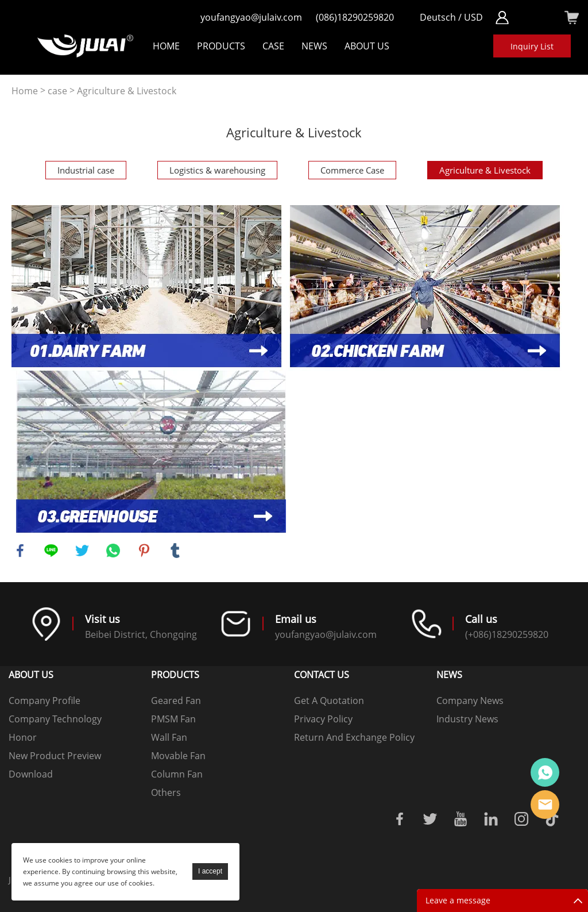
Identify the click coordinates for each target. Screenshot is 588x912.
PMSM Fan (173, 719)
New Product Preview (55, 756)
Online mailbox (545, 805)
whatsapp (113, 551)
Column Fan (177, 774)
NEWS (314, 46)
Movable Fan (178, 756)
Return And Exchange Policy (354, 737)
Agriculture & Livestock (127, 91)
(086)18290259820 (355, 17)
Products (221, 46)
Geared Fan (176, 701)
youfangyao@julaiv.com (251, 17)
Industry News (467, 719)
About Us (367, 46)
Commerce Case (352, 170)
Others (166, 792)
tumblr (175, 551)
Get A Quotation (329, 701)
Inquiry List (532, 46)
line (51, 551)
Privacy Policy (323, 719)
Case (273, 46)
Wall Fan (169, 737)
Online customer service (545, 772)
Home (166, 46)
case (57, 91)
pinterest (144, 551)
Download (31, 774)
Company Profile (45, 701)
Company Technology (55, 719)
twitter (82, 551)
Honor (23, 737)
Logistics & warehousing (217, 170)
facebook (20, 551)
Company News (470, 701)
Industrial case (86, 170)
